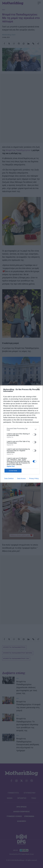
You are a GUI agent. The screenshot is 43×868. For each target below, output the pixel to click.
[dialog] (21, 434)
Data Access (21, 478)
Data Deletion (9, 478)
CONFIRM (13, 471)
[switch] (35, 435)
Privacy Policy (34, 478)
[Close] (39, 390)
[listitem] (21, 429)
